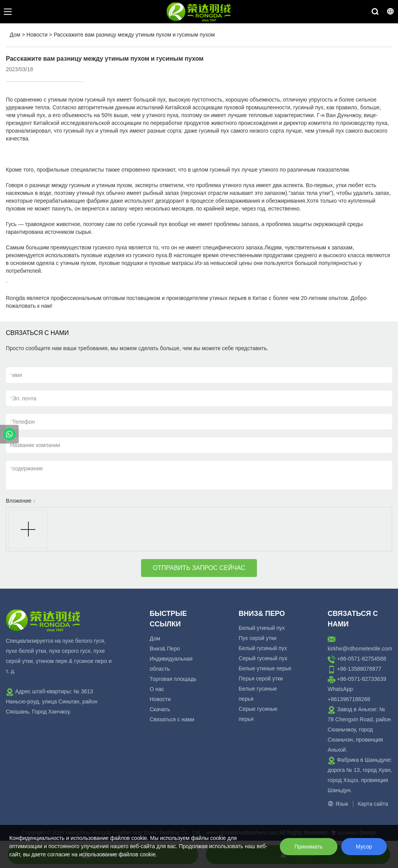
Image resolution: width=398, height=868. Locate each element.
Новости (37, 35)
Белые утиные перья (265, 668)
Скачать (160, 709)
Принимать (309, 847)
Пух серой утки (257, 638)
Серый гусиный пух (263, 658)
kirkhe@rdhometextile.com (360, 649)
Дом (15, 35)
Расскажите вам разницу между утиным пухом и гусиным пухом (134, 35)
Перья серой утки (261, 679)
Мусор (364, 847)
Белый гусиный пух (263, 648)
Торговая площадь (173, 679)
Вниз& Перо (165, 649)
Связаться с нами (172, 719)
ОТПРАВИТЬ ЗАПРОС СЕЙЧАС (199, 568)
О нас (157, 689)
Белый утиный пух (262, 628)
